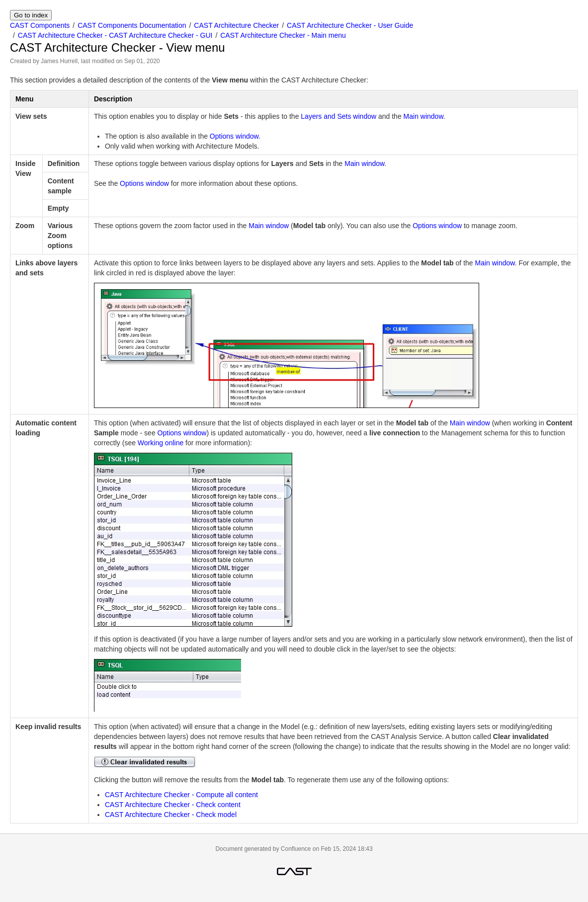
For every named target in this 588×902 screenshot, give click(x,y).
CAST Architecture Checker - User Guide (350, 25)
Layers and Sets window (338, 116)
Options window (144, 183)
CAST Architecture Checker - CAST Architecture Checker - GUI (115, 35)
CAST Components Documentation (132, 25)
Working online (161, 443)
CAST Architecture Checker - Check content (173, 805)
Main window (423, 116)
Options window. (235, 136)
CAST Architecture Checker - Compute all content (181, 795)
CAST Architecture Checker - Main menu (283, 35)
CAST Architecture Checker (236, 25)
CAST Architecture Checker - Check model (171, 815)
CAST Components (40, 25)
